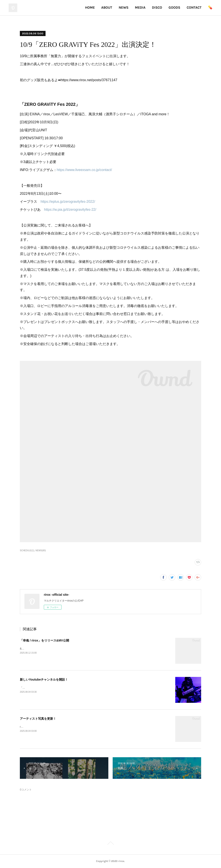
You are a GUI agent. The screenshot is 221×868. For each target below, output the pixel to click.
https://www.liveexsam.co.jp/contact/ (84, 170)
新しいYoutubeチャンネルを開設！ (44, 680)
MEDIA (140, 7)
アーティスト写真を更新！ (38, 719)
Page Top (110, 844)
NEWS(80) (41, 550)
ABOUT (107, 7)
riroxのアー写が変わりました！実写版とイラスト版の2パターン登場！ (61, 727)
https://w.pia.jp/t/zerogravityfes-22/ (70, 210)
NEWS (124, 7)
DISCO (157, 7)
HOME (90, 7)
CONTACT (194, 7)
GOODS (174, 7)
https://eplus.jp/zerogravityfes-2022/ (68, 202)
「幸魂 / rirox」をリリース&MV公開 (44, 640)
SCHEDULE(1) (27, 550)
